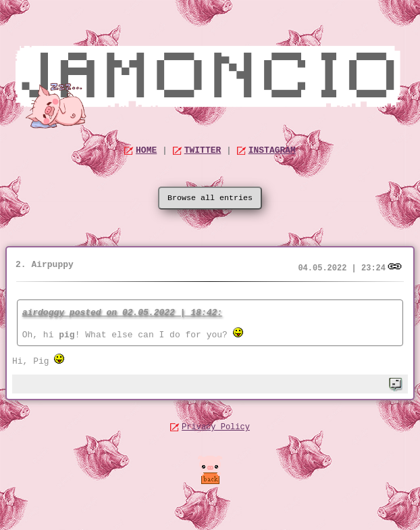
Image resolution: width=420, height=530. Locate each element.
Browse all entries (210, 198)
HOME (146, 150)
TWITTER (203, 150)
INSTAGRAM (272, 150)
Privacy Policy (216, 427)
